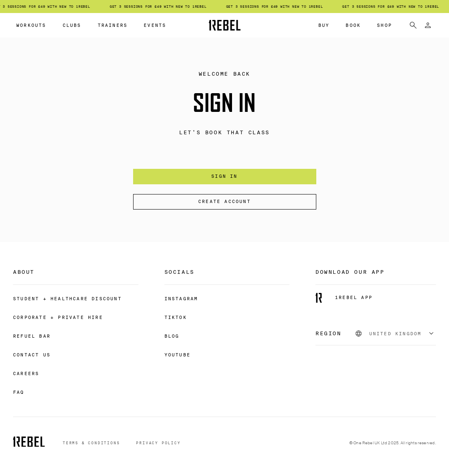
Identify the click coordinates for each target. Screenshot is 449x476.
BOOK (353, 25)
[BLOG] (172, 336)
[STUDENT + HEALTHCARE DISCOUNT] (67, 298)
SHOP (384, 25)
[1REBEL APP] (344, 298)
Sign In (224, 176)
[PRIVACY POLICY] (158, 443)
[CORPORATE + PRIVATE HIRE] (58, 317)
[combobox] (395, 334)
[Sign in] (428, 25)
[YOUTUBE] (177, 354)
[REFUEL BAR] (32, 336)
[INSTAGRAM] (181, 298)
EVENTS (155, 25)
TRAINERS (113, 25)
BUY (324, 25)
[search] (413, 25)
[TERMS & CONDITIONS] (91, 443)
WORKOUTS (31, 25)
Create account (224, 201)
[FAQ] (19, 392)
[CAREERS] (26, 373)
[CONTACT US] (32, 354)
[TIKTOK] (176, 317)
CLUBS (72, 25)
